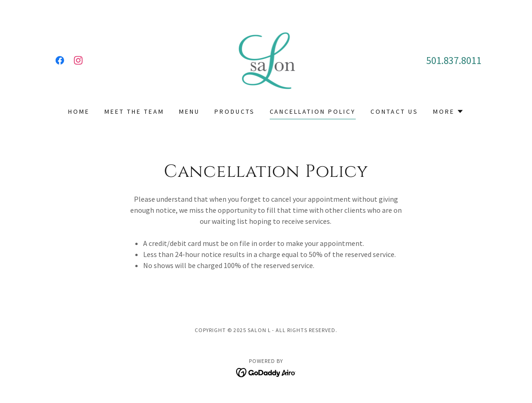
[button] (448, 111)
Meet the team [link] (134, 111)
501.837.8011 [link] (454, 60)
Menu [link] (189, 111)
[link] (60, 60)
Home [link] (79, 111)
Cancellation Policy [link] (313, 111)
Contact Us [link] (394, 111)
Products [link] (235, 111)
